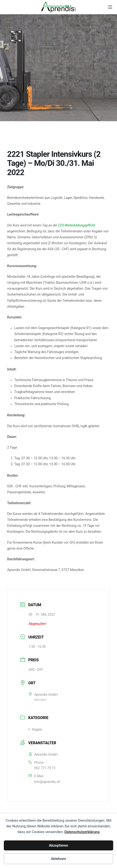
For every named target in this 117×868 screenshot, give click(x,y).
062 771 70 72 (45, 768)
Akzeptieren (59, 845)
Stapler (35, 729)
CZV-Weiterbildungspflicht (76, 225)
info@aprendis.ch (47, 782)
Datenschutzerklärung (82, 832)
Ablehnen (58, 859)
